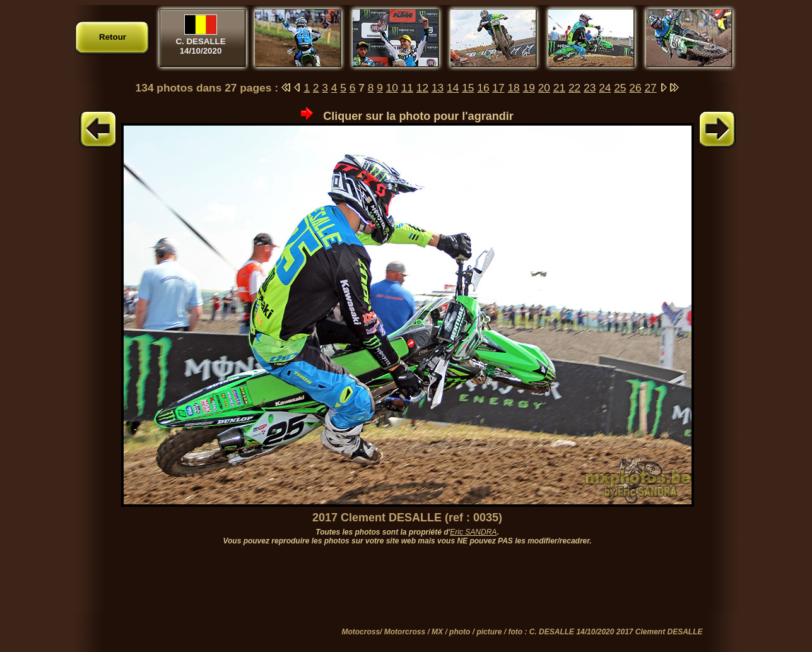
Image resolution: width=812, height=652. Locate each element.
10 (392, 88)
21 (559, 88)
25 (620, 88)
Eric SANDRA (473, 532)
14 (453, 88)
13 (438, 88)
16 (483, 88)
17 (498, 88)
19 (529, 88)
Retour (113, 37)
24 (605, 88)
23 (590, 88)
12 (422, 88)
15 (468, 88)
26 (635, 88)
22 (574, 88)
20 (544, 88)
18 (513, 88)
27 (650, 88)
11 (407, 88)
